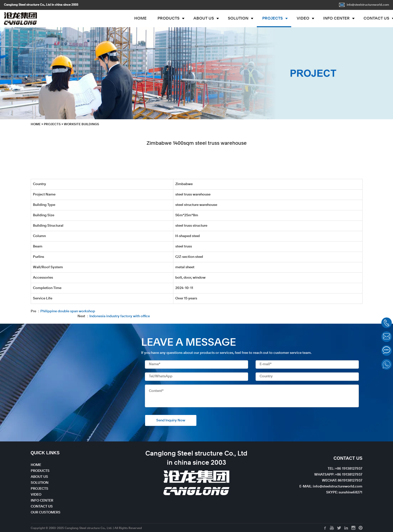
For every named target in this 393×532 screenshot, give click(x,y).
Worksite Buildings (81, 124)
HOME (140, 19)
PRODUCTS (169, 19)
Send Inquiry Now (171, 420)
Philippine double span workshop (68, 311)
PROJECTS (273, 19)
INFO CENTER (336, 19)
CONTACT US (42, 507)
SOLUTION (238, 19)
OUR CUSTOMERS (46, 512)
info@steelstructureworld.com (364, 5)
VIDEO (303, 19)
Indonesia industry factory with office (120, 316)
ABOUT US (204, 19)
